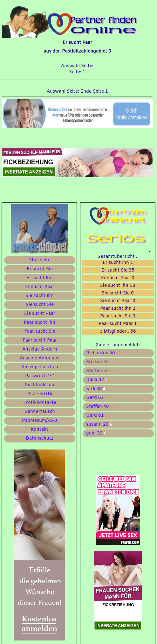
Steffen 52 (99, 362)
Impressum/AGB (40, 421)
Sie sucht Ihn (40, 296)
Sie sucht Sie (40, 305)
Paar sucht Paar (40, 340)
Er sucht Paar (40, 287)
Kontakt (40, 430)
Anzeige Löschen (40, 367)
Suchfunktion (40, 385)
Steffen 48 (99, 407)
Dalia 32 (95, 380)
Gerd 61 (96, 416)
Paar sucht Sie (40, 332)
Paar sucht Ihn (40, 323)
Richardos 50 (102, 353)
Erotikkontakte (40, 403)
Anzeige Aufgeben (40, 358)
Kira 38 (94, 389)
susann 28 (98, 425)
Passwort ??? (40, 376)
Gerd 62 (96, 398)
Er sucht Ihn (40, 278)
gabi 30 (95, 433)
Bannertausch (40, 412)
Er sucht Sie (40, 269)
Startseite (40, 260)
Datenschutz (40, 439)
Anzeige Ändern (40, 349)
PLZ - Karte (40, 394)
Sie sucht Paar (40, 314)
